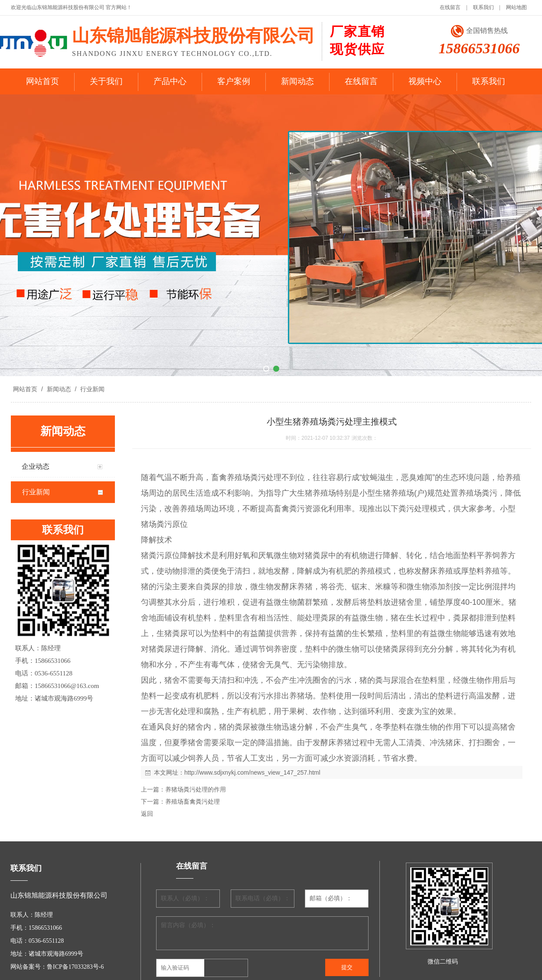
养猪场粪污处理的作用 (196, 789)
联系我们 (483, 7)
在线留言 (450, 7)
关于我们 (106, 81)
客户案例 (234, 81)
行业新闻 (91, 389)
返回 (147, 814)
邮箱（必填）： (331, 898)
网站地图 (516, 7)
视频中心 (425, 81)
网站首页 (42, 81)
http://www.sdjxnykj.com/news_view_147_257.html (252, 772)
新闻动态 (297, 81)
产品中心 (170, 81)
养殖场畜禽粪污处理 (193, 802)
